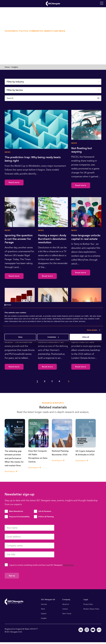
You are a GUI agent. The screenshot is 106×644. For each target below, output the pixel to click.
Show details (92, 330)
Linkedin (81, 630)
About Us (66, 604)
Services (44, 604)
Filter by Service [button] (15, 90)
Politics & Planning (46, 516)
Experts (44, 613)
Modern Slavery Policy (91, 609)
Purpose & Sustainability (19, 516)
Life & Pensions (45, 511)
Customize (53, 337)
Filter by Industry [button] (15, 82)
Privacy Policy (69, 565)
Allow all (86, 337)
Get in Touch (67, 613)
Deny (20, 337)
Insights (44, 618)
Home (7, 67)
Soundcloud (99, 630)
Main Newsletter (16, 511)
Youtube (93, 630)
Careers (65, 609)
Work (43, 609)
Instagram (87, 630)
